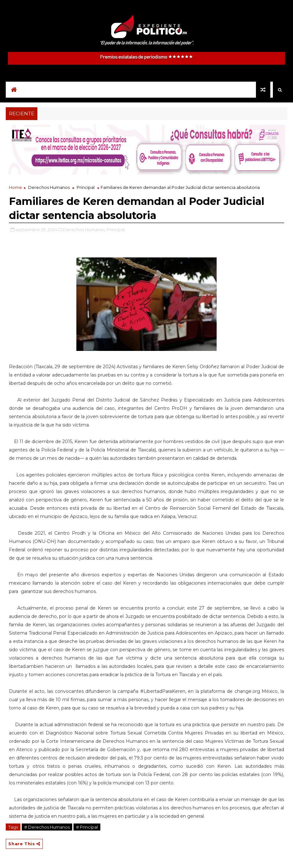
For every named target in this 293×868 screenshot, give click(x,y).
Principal (86, 187)
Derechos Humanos (49, 187)
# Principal (87, 827)
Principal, (116, 230)
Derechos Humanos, (85, 230)
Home (15, 187)
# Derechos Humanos (47, 827)
